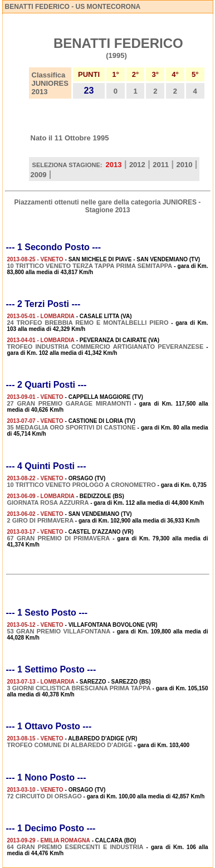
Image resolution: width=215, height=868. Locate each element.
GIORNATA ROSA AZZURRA (48, 503)
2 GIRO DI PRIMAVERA (41, 520)
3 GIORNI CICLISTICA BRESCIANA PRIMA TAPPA (79, 688)
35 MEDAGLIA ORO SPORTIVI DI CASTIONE (72, 427)
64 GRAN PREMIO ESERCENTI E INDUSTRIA (75, 847)
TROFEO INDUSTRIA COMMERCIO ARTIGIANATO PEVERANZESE (106, 347)
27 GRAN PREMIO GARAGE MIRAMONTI (69, 403)
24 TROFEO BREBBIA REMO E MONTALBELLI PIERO (88, 323)
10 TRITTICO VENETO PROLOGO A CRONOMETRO (82, 485)
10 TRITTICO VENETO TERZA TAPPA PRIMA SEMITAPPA (90, 266)
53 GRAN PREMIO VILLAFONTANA (59, 631)
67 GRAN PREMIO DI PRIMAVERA (59, 538)
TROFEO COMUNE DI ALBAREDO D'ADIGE (70, 745)
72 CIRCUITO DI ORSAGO (45, 796)
